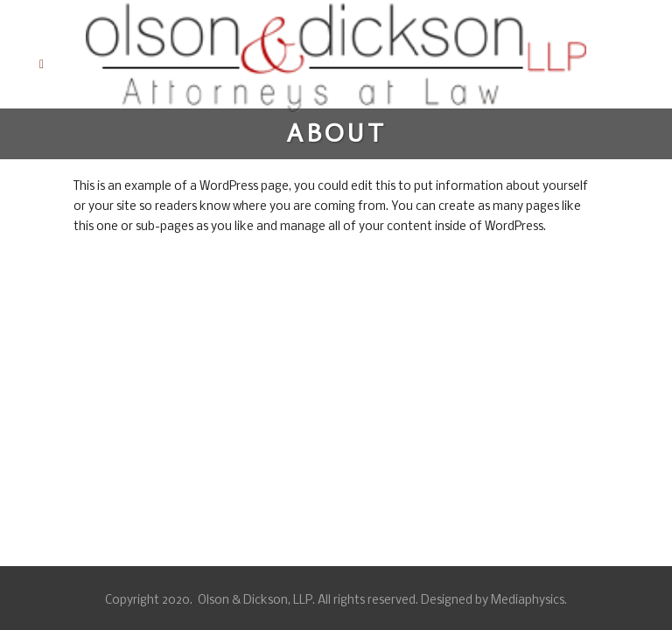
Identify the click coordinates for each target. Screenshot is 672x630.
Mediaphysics (528, 601)
